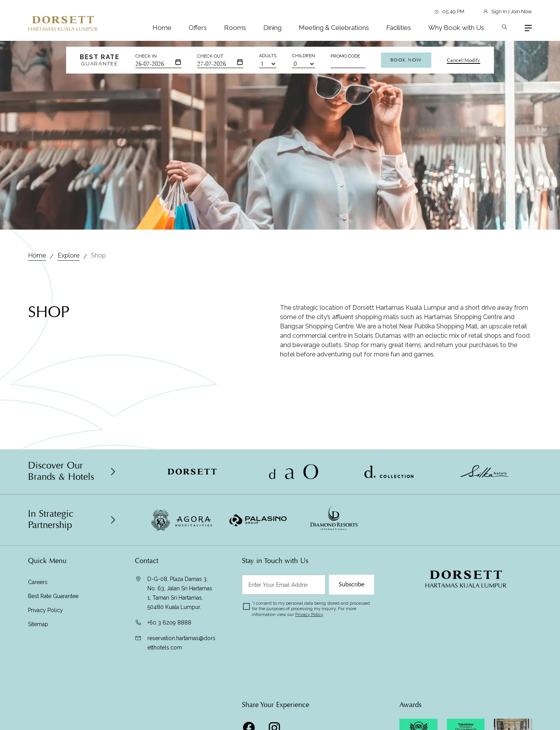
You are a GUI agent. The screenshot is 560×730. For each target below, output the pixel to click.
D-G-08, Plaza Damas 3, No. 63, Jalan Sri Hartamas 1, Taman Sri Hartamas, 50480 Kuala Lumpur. (180, 593)
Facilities (399, 28)
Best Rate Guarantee (53, 596)
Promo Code (345, 56)
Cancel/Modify (464, 60)
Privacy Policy (45, 610)
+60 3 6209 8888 (169, 623)
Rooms (235, 28)
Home (162, 28)
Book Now (406, 60)
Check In (146, 56)
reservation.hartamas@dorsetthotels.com (181, 643)
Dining (272, 28)
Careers (38, 582)
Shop (99, 255)
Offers (198, 28)
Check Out (210, 56)
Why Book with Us (456, 28)
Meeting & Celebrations (334, 28)
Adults (268, 56)
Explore (68, 255)
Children (304, 56)
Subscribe (352, 584)
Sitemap (38, 624)
